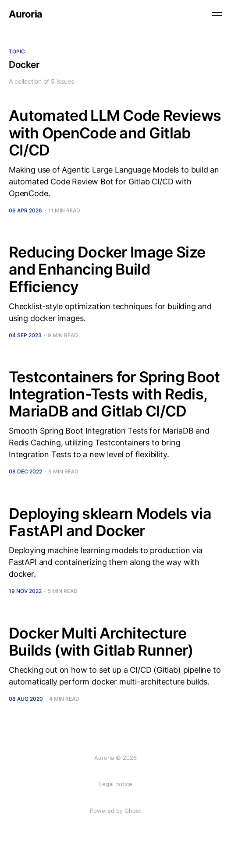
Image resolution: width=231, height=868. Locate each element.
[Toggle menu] (217, 14)
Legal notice (116, 784)
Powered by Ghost (115, 811)
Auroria (26, 14)
